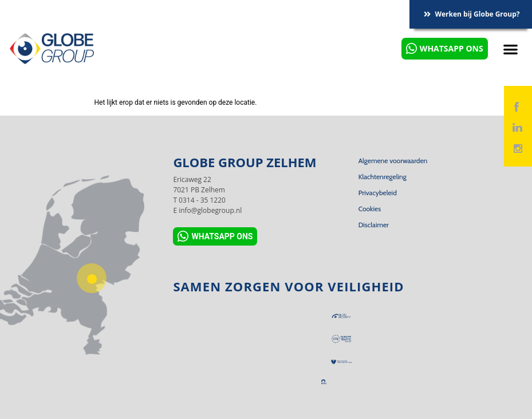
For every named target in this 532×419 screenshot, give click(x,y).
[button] (511, 49)
